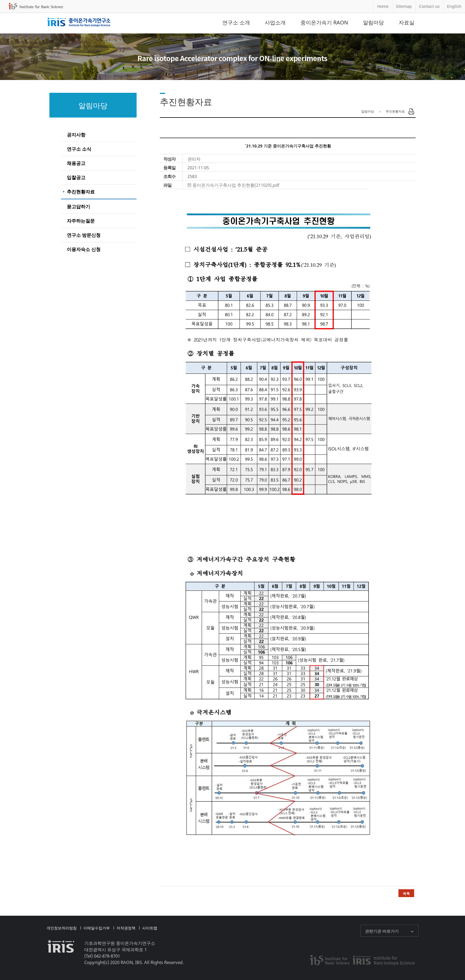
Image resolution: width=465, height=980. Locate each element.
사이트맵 (150, 928)
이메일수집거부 (97, 928)
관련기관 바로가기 (382, 931)
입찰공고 (76, 177)
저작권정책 (126, 928)
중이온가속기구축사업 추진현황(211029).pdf (236, 185)
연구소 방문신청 (84, 235)
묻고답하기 (78, 207)
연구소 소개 (236, 22)
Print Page (411, 111)
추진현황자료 (81, 192)
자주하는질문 (81, 221)
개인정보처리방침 (62, 928)
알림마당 (373, 22)
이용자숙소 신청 (84, 249)
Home (383, 6)
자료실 (407, 22)
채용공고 (76, 163)
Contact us (429, 6)
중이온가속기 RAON (324, 22)
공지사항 (76, 135)
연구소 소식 (79, 149)
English (454, 6)
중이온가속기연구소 (79, 22)
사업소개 (275, 22)
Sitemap (404, 6)
